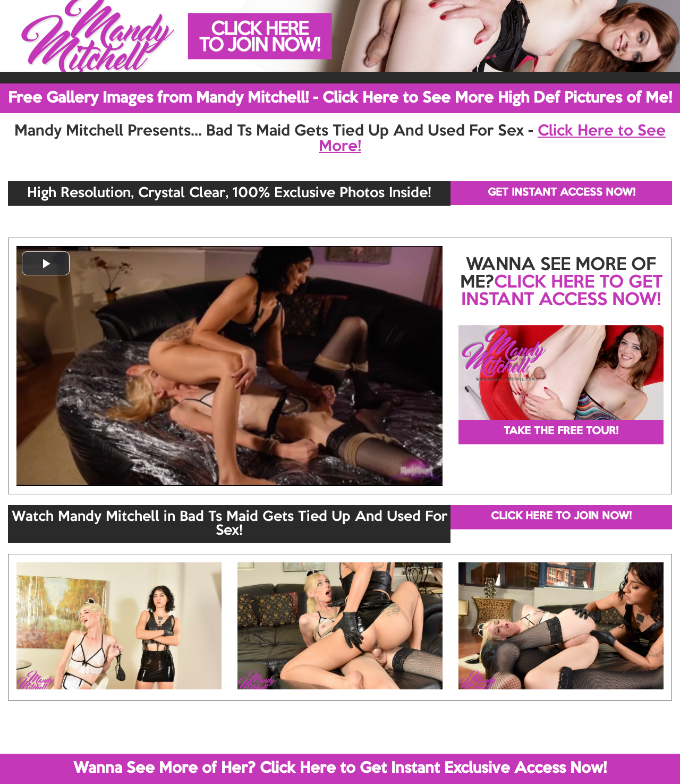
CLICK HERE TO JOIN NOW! (561, 517)
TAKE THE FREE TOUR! (561, 432)
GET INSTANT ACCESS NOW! (562, 193)
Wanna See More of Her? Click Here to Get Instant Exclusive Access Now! (340, 769)
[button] (46, 263)
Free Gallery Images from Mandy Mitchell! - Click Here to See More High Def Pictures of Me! (340, 98)
